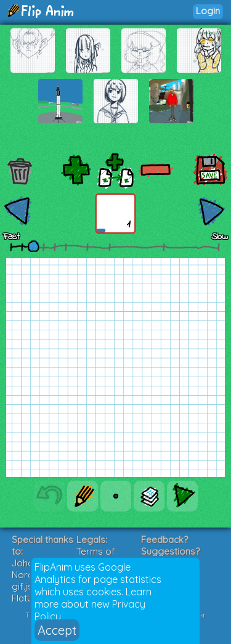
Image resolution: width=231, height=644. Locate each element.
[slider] (33, 246)
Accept (57, 630)
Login (208, 11)
